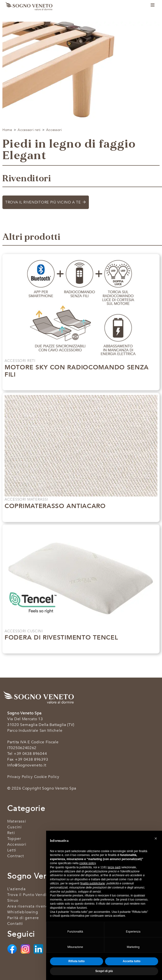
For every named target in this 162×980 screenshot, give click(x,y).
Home (7, 130)
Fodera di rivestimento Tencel (61, 637)
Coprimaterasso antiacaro (55, 506)
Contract (16, 856)
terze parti (114, 867)
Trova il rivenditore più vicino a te (43, 202)
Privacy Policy (20, 777)
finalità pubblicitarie (92, 883)
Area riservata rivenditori (32, 906)
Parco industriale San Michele (35, 731)
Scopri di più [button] (104, 971)
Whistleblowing (23, 912)
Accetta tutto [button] (131, 961)
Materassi (17, 821)
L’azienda (16, 889)
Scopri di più (78, 384)
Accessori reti (29, 130)
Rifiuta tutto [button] (76, 961)
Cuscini (14, 827)
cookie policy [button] (87, 863)
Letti (12, 850)
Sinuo (13, 901)
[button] (156, 838)
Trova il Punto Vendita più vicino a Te (44, 895)
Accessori (54, 130)
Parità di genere (23, 918)
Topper (14, 839)
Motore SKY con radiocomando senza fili (77, 371)
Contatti (15, 924)
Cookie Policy (47, 777)
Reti (11, 833)
